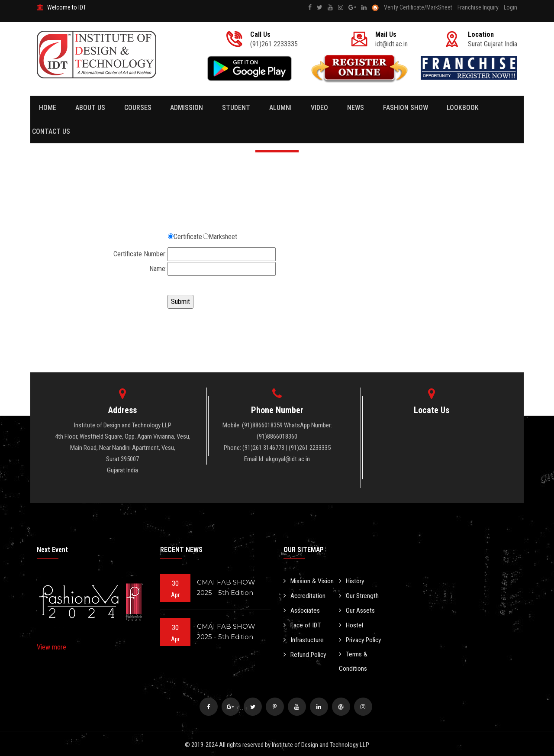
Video (296, 108)
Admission (175, 108)
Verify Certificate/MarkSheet (418, 7)
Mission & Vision (309, 581)
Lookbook (428, 108)
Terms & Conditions (354, 659)
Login (511, 7)
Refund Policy (306, 652)
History (352, 581)
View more (52, 647)
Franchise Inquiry (478, 7)
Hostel (351, 624)
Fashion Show (375, 108)
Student (221, 108)
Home (48, 108)
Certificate (188, 237)
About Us (86, 108)
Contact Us (479, 108)
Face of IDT (303, 624)
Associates (302, 609)
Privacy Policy (362, 638)
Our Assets (357, 609)
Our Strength (359, 595)
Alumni (261, 108)
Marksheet (223, 237)
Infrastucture (304, 638)
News (329, 108)
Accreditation (305, 595)
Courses (130, 108)
